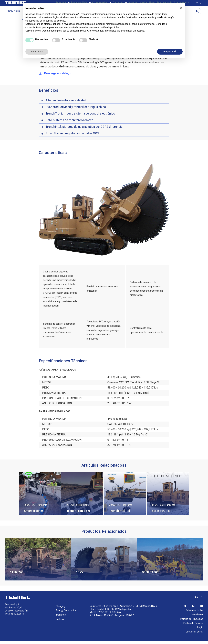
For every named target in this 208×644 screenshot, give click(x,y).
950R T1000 (150, 576)
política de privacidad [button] (154, 14)
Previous (2, 563)
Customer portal (194, 635)
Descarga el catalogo (55, 77)
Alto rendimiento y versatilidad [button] (66, 104)
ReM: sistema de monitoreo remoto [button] (69, 123)
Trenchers (13, 16)
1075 (79, 576)
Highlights (42, 508)
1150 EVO (17, 576)
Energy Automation (66, 614)
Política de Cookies (193, 627)
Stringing (61, 610)
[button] (181, 8)
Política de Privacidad (192, 622)
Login (200, 631)
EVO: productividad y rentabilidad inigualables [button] (76, 110)
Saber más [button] (37, 52)
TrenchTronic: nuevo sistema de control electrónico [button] (80, 117)
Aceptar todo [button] (170, 52)
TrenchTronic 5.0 (78, 514)
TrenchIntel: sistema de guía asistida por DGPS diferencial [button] (84, 130)
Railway (60, 622)
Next (206, 563)
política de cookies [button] (55, 21)
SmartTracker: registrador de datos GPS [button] (72, 137)
